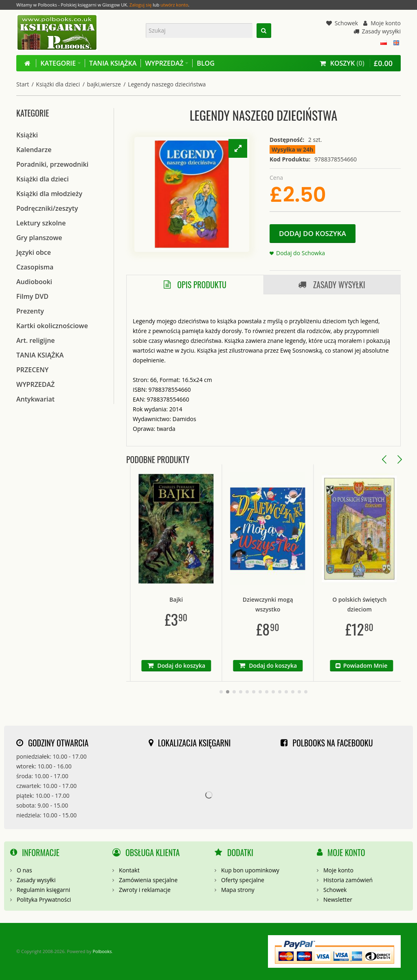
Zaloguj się (140, 5)
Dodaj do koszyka (313, 233)
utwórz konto (174, 5)
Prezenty (30, 311)
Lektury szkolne (41, 223)
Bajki (213, 599)
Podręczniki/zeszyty (47, 208)
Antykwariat (35, 399)
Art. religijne (36, 340)
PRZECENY (32, 370)
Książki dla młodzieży (49, 194)
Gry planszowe (39, 238)
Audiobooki (34, 282)
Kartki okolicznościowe (52, 326)
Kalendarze (34, 150)
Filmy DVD (32, 296)
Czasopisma (35, 267)
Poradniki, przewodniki (52, 164)
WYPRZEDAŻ (35, 384)
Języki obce (34, 252)
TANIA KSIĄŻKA (40, 355)
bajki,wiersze (104, 84)
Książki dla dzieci (58, 84)
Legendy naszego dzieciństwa (167, 84)
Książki (27, 135)
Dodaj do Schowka (301, 253)
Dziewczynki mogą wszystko (305, 604)
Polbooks (102, 951)
